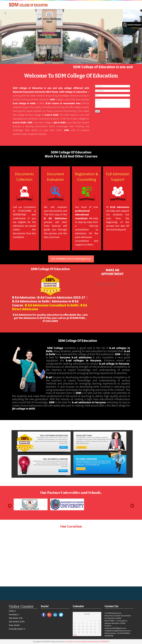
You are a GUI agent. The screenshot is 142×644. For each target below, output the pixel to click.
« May (75, 635)
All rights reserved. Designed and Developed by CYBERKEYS (88, 641)
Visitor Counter (21, 607)
